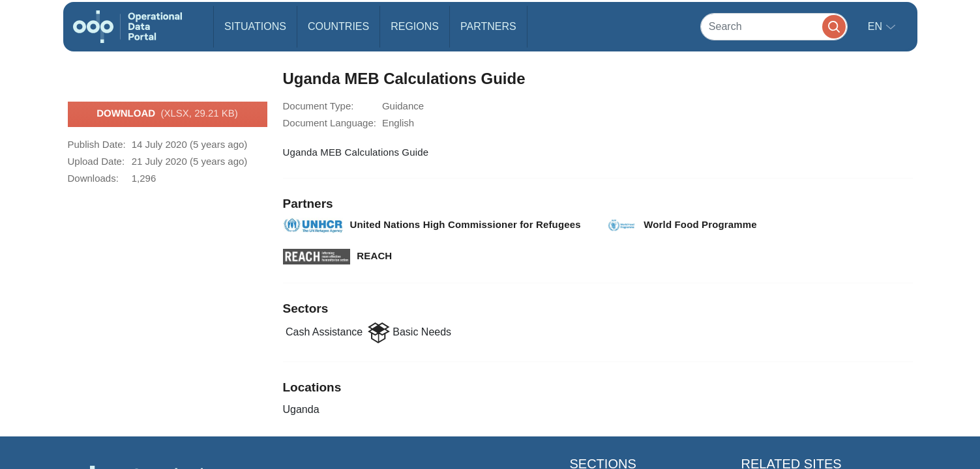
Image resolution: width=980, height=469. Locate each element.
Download (167, 114)
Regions (415, 26)
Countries (338, 26)
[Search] (774, 26)
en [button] (877, 26)
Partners (488, 26)
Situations (255, 26)
